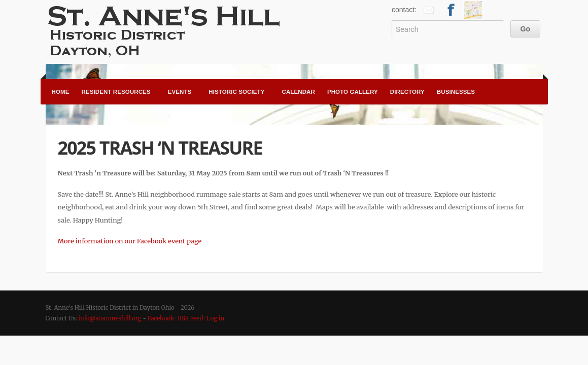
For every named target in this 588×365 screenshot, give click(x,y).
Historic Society (236, 92)
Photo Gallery (353, 92)
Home (61, 92)
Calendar (298, 92)
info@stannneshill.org (110, 318)
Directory (407, 92)
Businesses (456, 92)
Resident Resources (116, 92)
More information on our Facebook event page (130, 241)
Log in (215, 318)
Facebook (161, 318)
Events (180, 92)
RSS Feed (190, 318)
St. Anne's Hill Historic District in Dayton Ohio (167, 30)
